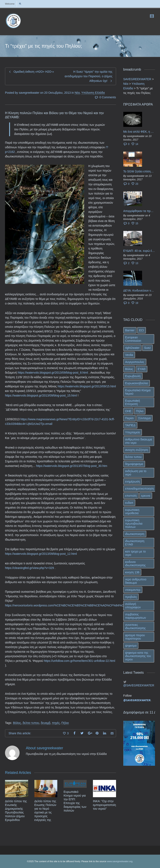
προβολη (131, 597)
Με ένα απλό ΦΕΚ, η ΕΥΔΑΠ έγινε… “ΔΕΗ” (139, 132)
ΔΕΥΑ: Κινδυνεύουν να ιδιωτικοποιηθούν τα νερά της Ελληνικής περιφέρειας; (139, 291)
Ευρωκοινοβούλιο (137, 383)
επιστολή (131, 496)
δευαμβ (46, 723)
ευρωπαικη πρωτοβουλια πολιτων (134, 524)
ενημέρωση (133, 481)
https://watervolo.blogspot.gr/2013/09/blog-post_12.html (41, 554)
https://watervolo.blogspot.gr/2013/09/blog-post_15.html (41, 395)
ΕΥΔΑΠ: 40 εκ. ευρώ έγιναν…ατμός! (139, 251)
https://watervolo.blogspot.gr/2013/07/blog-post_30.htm (72, 466)
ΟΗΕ (128, 411)
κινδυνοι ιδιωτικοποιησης (136, 564)
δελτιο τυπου (31, 723)
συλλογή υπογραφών (133, 606)
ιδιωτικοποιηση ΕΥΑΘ (135, 543)
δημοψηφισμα (134, 464)
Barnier (130, 330)
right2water (132, 348)
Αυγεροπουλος (135, 362)
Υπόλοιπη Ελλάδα (93, 93)
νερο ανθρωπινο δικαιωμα (136, 581)
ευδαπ (129, 503)
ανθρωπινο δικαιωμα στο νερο (139, 441)
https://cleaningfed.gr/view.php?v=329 (29, 568)
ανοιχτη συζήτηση (137, 450)
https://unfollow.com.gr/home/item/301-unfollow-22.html (79, 661)
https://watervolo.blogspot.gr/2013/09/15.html (86, 386)
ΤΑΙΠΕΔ (130, 425)
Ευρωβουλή (133, 376)
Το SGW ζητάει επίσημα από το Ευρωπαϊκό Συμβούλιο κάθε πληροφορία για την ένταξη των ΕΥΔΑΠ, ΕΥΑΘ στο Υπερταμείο (139, 171)
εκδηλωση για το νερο (136, 473)
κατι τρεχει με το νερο (136, 553)
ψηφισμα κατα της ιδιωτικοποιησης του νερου (138, 656)
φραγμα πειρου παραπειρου (135, 637)
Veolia (129, 355)
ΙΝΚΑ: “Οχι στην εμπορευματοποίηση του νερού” (106, 805)
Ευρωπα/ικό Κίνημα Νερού (138, 392)
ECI (142, 330)
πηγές (56, 723)
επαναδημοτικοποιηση (140, 489)
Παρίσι (129, 418)
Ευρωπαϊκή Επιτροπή (133, 402)
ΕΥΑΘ (142, 369)
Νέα (77, 93)
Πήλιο (65, 723)
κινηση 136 (132, 572)
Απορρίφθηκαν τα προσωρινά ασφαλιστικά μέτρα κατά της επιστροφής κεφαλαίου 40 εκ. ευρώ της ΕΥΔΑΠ (139, 211)
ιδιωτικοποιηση (135, 534)
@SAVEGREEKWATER (139, 685)
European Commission (133, 339)
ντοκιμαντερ (133, 590)
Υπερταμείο (133, 432)
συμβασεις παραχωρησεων (136, 616)
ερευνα (146, 496)
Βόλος (17, 723)
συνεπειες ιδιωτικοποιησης (136, 626)
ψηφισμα (131, 646)
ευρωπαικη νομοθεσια (132, 511)
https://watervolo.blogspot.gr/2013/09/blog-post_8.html (53, 373)
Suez (147, 348)
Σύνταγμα (145, 418)
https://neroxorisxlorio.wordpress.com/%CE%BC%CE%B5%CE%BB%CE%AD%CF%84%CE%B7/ (69, 605)
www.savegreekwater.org (120, 861)
